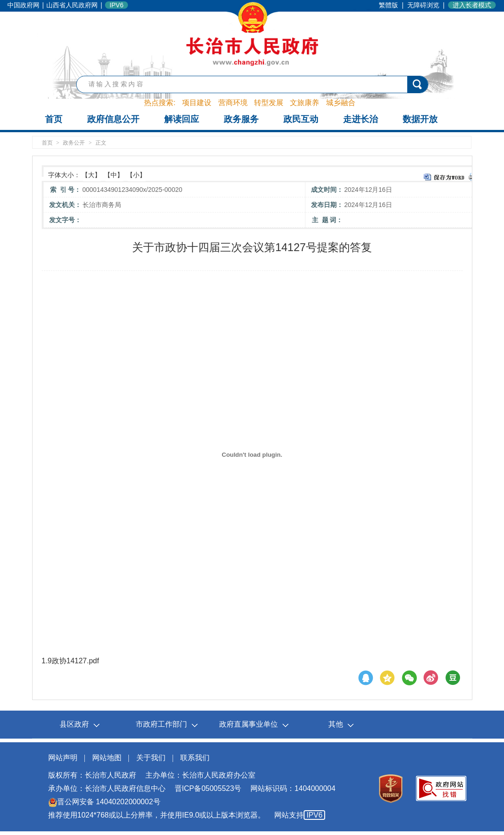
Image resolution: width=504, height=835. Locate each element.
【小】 (136, 175)
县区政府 (74, 724)
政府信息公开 (113, 119)
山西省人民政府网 (72, 5)
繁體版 (388, 5)
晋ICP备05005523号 (208, 788)
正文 (101, 143)
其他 (336, 724)
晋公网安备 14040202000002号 (104, 802)
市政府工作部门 (161, 724)
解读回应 (182, 119)
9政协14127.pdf (73, 661)
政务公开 (74, 143)
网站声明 (63, 758)
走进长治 (360, 119)
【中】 (114, 175)
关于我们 (151, 758)
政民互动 (301, 119)
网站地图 (107, 758)
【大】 (91, 175)
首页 (54, 119)
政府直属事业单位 (249, 724)
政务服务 (241, 119)
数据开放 (420, 119)
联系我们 (195, 758)
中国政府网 (23, 5)
